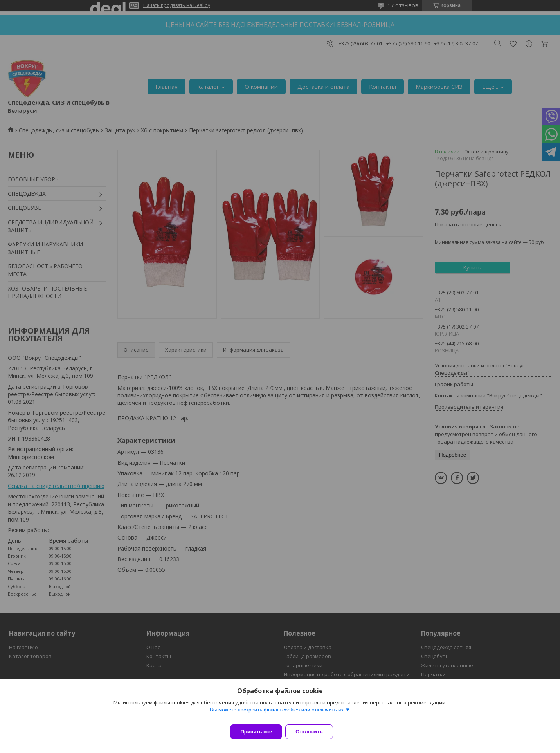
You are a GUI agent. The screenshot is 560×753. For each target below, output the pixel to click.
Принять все (256, 732)
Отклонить (314, 732)
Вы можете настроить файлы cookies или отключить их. (277, 714)
